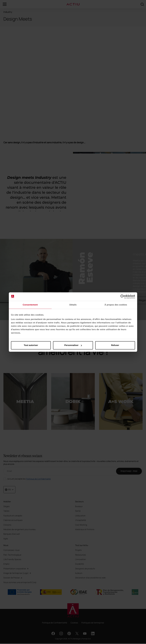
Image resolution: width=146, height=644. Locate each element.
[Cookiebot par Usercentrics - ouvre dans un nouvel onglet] (123, 297)
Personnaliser (73, 345)
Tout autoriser (31, 345)
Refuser (115, 345)
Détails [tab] (73, 305)
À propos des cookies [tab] (116, 305)
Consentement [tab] (30, 305)
